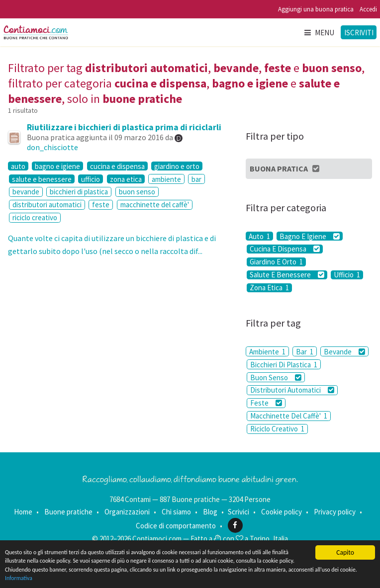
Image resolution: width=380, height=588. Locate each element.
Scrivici (238, 512)
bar (196, 179)
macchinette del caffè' (155, 205)
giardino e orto (177, 166)
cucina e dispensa (117, 166)
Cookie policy (282, 512)
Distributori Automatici (292, 390)
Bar (305, 352)
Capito (345, 546)
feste (101, 205)
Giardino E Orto (276, 262)
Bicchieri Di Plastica (284, 365)
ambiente (166, 179)
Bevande (344, 352)
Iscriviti (359, 33)
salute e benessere (42, 179)
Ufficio (347, 275)
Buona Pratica (285, 168)
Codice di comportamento (176, 525)
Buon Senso (276, 378)
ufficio (91, 179)
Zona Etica (269, 288)
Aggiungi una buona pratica (316, 9)
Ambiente (267, 352)
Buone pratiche (68, 512)
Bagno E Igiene (310, 236)
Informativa (142, 578)
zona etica (126, 179)
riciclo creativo (35, 217)
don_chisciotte (52, 147)
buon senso (137, 192)
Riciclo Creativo (277, 429)
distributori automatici (47, 205)
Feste (266, 403)
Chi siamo (176, 512)
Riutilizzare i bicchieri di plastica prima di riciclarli (124, 127)
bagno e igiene (57, 166)
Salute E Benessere (287, 275)
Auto (259, 236)
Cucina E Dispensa (285, 249)
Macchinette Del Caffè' (289, 416)
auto (18, 166)
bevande (26, 192)
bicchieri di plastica (79, 192)
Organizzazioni (127, 512)
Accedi (368, 9)
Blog (210, 512)
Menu (319, 33)
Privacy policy (335, 512)
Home (23, 512)
